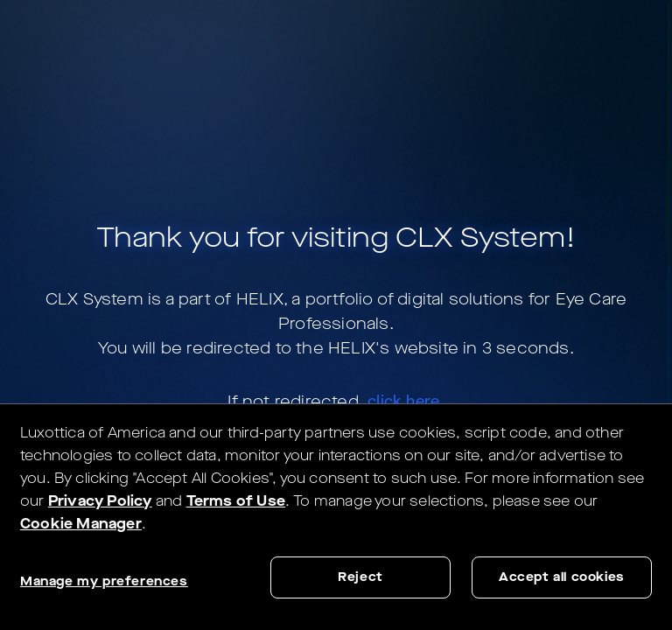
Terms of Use (236, 501)
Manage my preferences (104, 581)
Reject (360, 577)
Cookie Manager (81, 524)
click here (403, 401)
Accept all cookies (562, 577)
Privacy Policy (100, 501)
